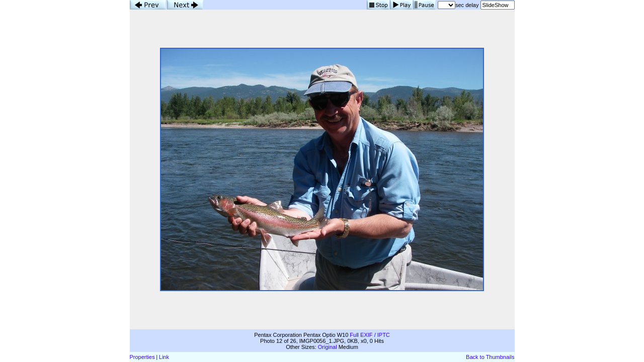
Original (328, 347)
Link (164, 357)
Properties (142, 357)
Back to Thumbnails (490, 357)
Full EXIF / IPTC (370, 335)
